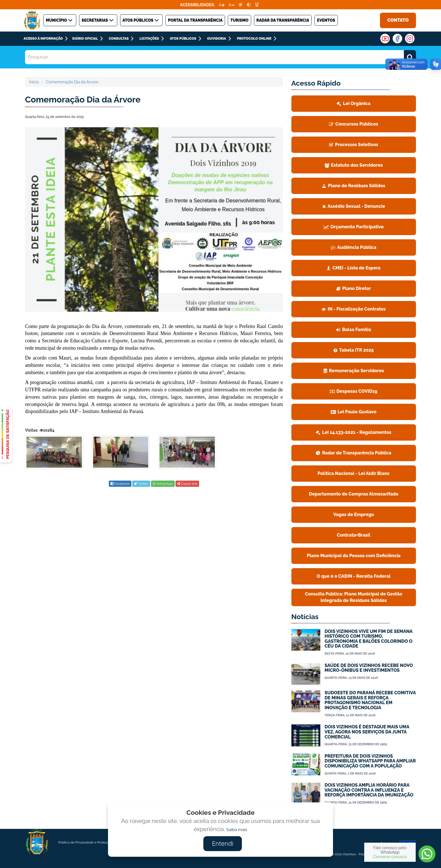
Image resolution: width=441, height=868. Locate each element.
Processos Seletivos (354, 145)
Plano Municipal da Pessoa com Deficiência (354, 556)
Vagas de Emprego (354, 515)
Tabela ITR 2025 (354, 350)
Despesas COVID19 (354, 391)
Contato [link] (398, 20)
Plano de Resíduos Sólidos (354, 186)
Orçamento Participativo (354, 227)
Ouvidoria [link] (217, 39)
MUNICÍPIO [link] (60, 20)
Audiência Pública (354, 247)
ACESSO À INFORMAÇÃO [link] (43, 39)
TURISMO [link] (239, 20)
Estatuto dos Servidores (354, 165)
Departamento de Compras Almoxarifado (354, 494)
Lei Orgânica (354, 103)
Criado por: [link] (398, 844)
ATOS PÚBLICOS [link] (141, 20)
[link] (241, 5)
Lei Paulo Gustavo (354, 412)
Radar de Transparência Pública (354, 453)
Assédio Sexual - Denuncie (354, 206)
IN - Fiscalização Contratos (354, 309)
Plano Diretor (354, 288)
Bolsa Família (354, 330)
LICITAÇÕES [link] (149, 39)
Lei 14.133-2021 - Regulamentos (354, 432)
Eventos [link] (326, 20)
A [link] (220, 5)
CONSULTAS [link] (119, 39)
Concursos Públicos (354, 124)
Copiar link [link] (187, 484)
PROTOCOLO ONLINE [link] (254, 39)
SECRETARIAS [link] (98, 20)
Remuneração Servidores (354, 371)
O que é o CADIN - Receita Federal (354, 576)
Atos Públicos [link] (183, 39)
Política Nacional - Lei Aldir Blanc (354, 473)
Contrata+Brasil (354, 535)
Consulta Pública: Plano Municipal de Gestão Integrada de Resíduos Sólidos (354, 597)
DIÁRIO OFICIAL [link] (85, 39)
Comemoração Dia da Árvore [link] (72, 82)
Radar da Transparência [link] (283, 20)
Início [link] (34, 82)
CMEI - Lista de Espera (354, 268)
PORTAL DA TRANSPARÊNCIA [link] (195, 20)
